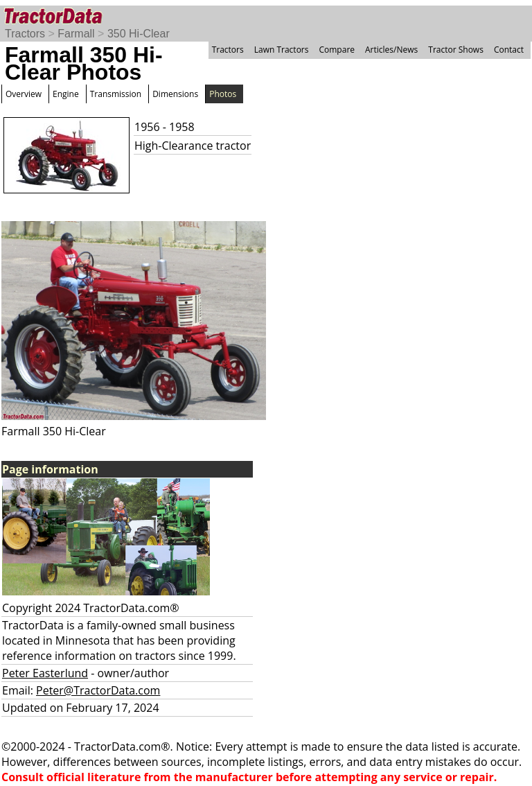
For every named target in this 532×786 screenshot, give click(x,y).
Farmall (76, 34)
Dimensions (175, 94)
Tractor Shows (456, 50)
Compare (337, 50)
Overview (24, 94)
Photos (223, 94)
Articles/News (391, 50)
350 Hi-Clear (139, 34)
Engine (66, 94)
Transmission (116, 94)
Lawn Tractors (282, 50)
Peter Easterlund (45, 673)
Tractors (25, 34)
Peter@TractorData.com (98, 690)
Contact (509, 50)
